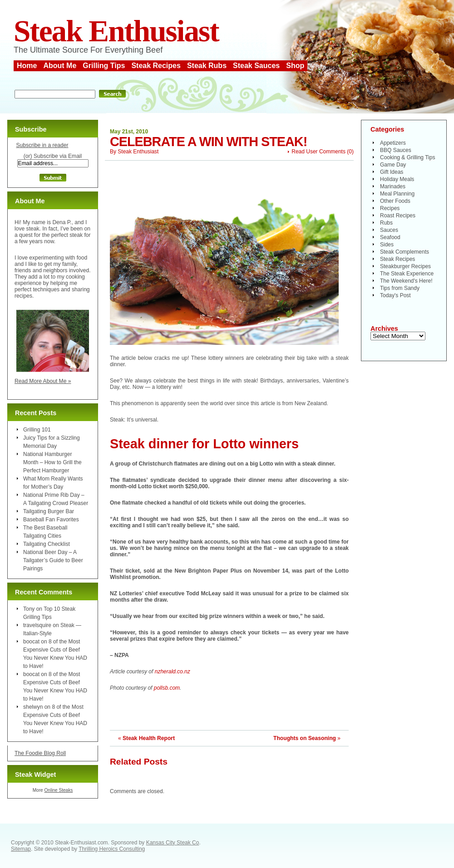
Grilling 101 (37, 430)
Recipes (390, 208)
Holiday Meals (397, 179)
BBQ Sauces (396, 150)
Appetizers (393, 143)
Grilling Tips (104, 66)
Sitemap (21, 849)
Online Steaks (58, 790)
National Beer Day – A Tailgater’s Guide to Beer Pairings (53, 560)
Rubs (386, 223)
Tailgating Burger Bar (49, 511)
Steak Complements (405, 252)
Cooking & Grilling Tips (407, 157)
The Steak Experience (407, 274)
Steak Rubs (207, 66)
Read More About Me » (43, 381)
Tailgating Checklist (47, 544)
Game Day (393, 165)
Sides (387, 245)
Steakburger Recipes (405, 266)
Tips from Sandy (400, 288)
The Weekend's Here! (406, 281)
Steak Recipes (156, 66)
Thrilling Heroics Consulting (112, 849)
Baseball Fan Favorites (51, 520)
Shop (295, 66)
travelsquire (37, 625)
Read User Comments (318, 152)
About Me (60, 66)
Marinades (393, 186)
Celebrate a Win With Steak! (208, 142)
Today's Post (395, 295)
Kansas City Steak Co (173, 843)
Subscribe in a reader (42, 145)
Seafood (390, 237)
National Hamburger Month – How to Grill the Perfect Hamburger (52, 462)
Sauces (389, 230)
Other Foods (395, 201)
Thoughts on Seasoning (305, 738)
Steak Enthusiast (116, 31)
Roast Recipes (398, 216)
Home (27, 66)
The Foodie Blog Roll (40, 753)
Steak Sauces (256, 66)
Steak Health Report (149, 738)
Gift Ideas (392, 172)
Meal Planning (397, 194)
